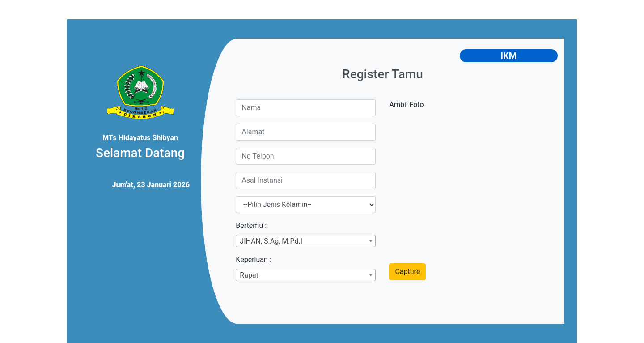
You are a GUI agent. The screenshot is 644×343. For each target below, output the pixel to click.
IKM (508, 56)
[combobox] (306, 241)
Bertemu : (251, 225)
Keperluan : (253, 259)
